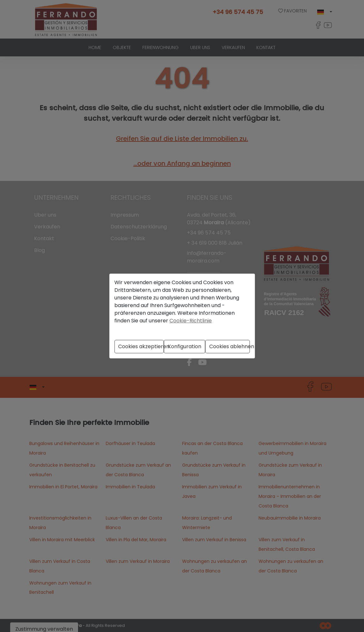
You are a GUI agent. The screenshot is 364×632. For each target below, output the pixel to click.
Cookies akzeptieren (141, 346)
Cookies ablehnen (229, 346)
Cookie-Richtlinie (191, 321)
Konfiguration (185, 346)
